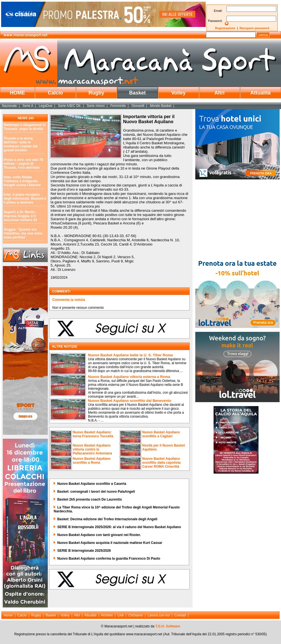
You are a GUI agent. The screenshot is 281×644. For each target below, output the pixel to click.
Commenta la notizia (69, 300)
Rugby (96, 93)
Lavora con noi (159, 615)
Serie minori (96, 106)
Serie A (28, 106)
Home (8, 615)
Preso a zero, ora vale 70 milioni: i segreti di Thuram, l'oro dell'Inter (23, 164)
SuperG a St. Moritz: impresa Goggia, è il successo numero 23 (20, 216)
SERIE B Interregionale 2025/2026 (84, 551)
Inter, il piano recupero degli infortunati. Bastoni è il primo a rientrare (25, 199)
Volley (178, 93)
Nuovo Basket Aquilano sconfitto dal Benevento (130, 401)
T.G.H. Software (168, 626)
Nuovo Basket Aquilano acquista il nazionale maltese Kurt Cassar (110, 543)
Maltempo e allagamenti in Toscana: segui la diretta (25, 127)
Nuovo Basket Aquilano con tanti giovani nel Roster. (99, 535)
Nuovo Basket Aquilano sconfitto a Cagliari (161, 434)
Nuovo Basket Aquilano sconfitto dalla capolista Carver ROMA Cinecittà (161, 463)
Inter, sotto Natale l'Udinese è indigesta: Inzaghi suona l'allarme (22, 181)
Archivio (107, 615)
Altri (219, 93)
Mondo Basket (161, 106)
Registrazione (225, 28)
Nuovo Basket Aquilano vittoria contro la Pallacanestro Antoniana (92, 449)
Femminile (118, 106)
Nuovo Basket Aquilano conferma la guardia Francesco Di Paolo (109, 559)
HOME (17, 93)
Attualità (260, 93)
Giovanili (138, 106)
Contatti (180, 615)
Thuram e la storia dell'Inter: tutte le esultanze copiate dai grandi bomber (21, 144)
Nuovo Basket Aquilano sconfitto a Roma (92, 461)
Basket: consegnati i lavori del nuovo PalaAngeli (96, 492)
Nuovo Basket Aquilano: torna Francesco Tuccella (93, 434)
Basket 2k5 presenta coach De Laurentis (90, 499)
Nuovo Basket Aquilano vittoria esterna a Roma (129, 377)
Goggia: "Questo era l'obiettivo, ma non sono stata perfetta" (23, 233)
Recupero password (254, 28)
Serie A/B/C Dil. (70, 106)
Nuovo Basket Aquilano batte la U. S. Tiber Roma (130, 355)
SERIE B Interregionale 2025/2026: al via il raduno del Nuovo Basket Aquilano (119, 527)
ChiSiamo (136, 615)
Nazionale (9, 106)
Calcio (55, 93)
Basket (137, 93)
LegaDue (46, 106)
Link (121, 615)
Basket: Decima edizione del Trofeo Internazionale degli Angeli (107, 519)
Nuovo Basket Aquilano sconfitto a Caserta (92, 484)
